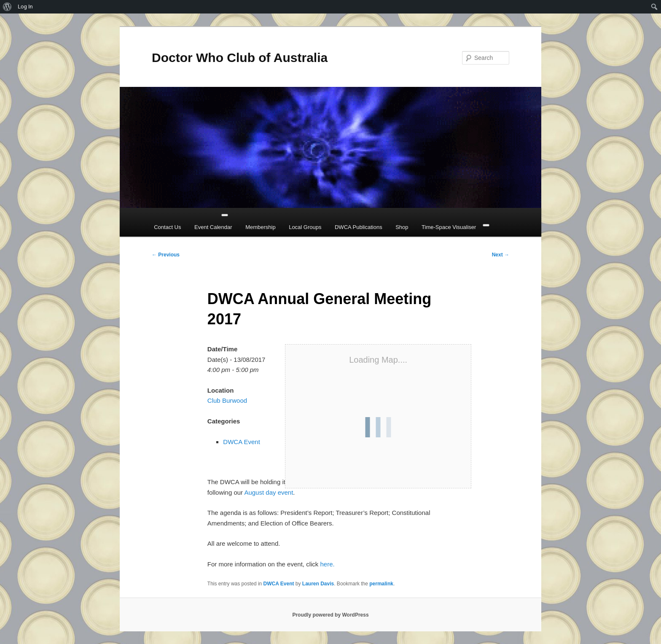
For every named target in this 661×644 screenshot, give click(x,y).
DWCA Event (242, 442)
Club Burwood (227, 400)
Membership (261, 227)
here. (327, 564)
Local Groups (305, 227)
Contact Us (167, 227)
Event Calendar (213, 227)
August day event (269, 492)
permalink (381, 584)
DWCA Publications (359, 227)
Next (501, 255)
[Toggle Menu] (225, 215)
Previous (166, 255)
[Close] (486, 225)
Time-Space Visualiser (449, 227)
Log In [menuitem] (25, 7)
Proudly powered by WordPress (330, 615)
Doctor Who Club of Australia (240, 58)
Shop (402, 227)
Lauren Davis (318, 584)
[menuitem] (7, 7)
